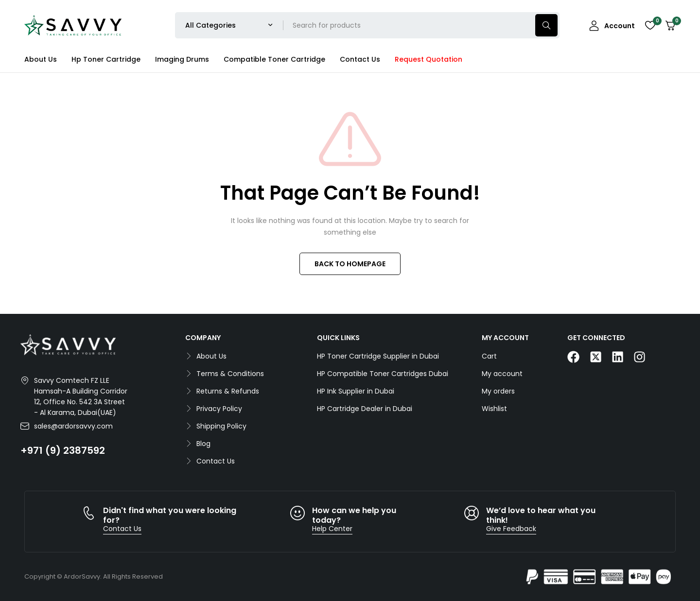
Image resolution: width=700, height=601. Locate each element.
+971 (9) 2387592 (63, 450)
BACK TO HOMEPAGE (350, 264)
